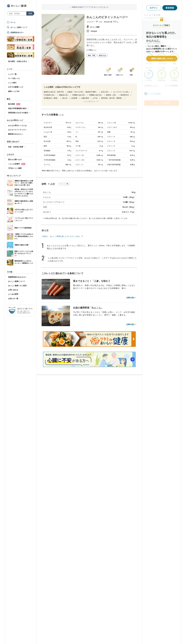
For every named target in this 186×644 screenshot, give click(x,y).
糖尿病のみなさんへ (16, 134)
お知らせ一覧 (13, 298)
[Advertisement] (93, 638)
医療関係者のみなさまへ (17, 277)
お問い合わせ (13, 290)
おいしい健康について (19, 27)
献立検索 (14, 104)
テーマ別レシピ (14, 78)
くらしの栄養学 (17, 164)
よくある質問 (13, 294)
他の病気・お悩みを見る (18, 61)
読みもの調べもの (15, 159)
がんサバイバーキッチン (17, 130)
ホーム (13, 22)
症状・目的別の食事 (16, 147)
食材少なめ (102, 55)
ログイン (154, 8)
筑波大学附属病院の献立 (17, 108)
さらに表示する (89, 101)
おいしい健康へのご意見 (17, 286)
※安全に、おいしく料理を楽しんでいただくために (61, 236)
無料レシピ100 (14, 91)
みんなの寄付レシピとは (17, 125)
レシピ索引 (12, 83)
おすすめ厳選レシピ (16, 87)
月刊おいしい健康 (15, 168)
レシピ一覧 (12, 74)
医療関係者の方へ (17, 32)
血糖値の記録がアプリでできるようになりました (90, 7)
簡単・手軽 (92, 55)
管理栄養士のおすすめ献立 (18, 113)
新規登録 (170, 8)
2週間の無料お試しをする (162, 58)
